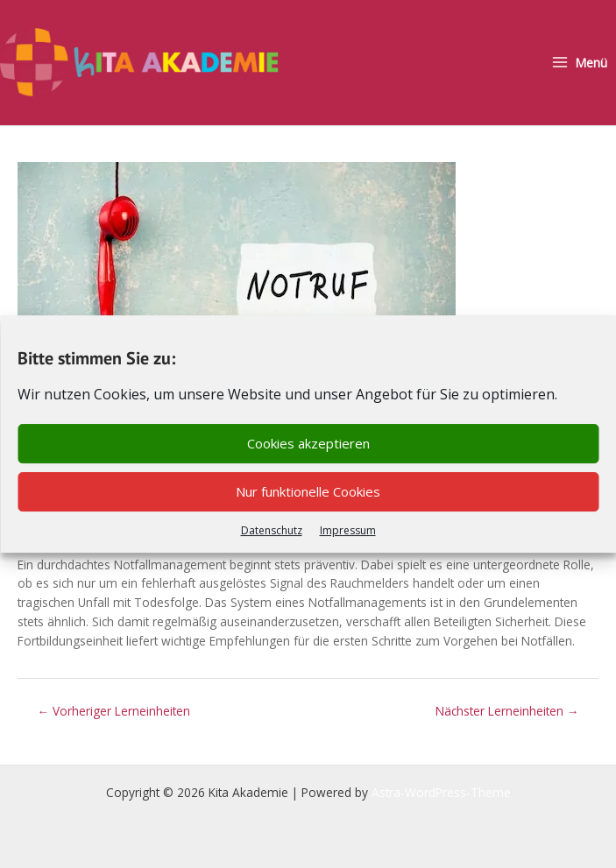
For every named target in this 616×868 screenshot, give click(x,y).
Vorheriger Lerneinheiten (114, 708)
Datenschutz (272, 530)
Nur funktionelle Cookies (308, 491)
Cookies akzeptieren (308, 443)
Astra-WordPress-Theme (441, 790)
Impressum (348, 530)
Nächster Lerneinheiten (507, 708)
